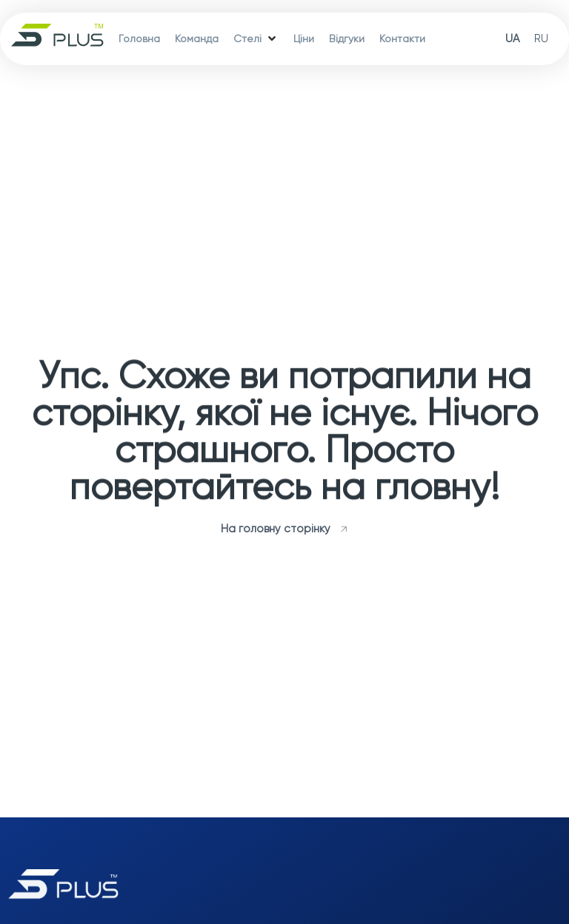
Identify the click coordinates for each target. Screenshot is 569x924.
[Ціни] (304, 39)
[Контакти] (402, 39)
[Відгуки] (347, 39)
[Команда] (197, 39)
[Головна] (139, 39)
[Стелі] (256, 39)
